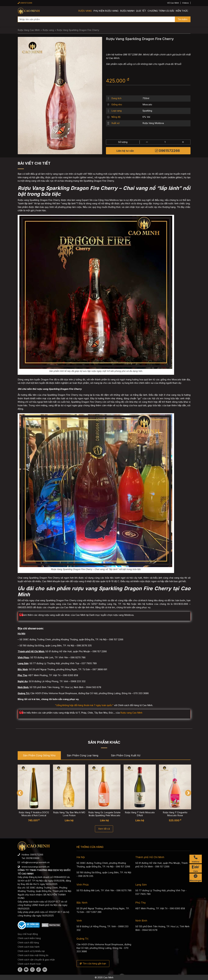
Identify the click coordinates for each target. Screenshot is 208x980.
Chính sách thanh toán (29, 964)
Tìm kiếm (183, 19)
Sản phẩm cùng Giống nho (39, 755)
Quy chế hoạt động (28, 934)
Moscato (147, 104)
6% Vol (146, 117)
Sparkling (147, 111)
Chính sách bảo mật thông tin (33, 955)
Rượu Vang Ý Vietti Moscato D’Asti (140, 814)
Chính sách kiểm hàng (29, 938)
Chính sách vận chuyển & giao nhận (36, 960)
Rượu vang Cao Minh (131, 713)
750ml (146, 98)
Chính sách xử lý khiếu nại (31, 951)
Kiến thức (182, 11)
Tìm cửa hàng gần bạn (93, 963)
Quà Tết (141, 11)
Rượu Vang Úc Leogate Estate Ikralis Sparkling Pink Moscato (104, 814)
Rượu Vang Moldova (153, 123)
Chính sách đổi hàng (28, 943)
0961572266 (25, 3)
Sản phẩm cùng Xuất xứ (126, 755)
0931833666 (33, 858)
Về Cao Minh (173, 3)
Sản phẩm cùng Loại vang (82, 755)
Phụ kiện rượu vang (106, 11)
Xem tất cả (104, 829)
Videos (185, 3)
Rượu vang (85, 11)
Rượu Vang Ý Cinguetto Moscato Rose (175, 814)
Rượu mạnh (127, 11)
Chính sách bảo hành (29, 947)
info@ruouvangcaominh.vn (36, 862)
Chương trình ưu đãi (161, 11)
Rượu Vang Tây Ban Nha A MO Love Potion (69, 814)
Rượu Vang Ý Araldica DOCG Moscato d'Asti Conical (34, 814)
